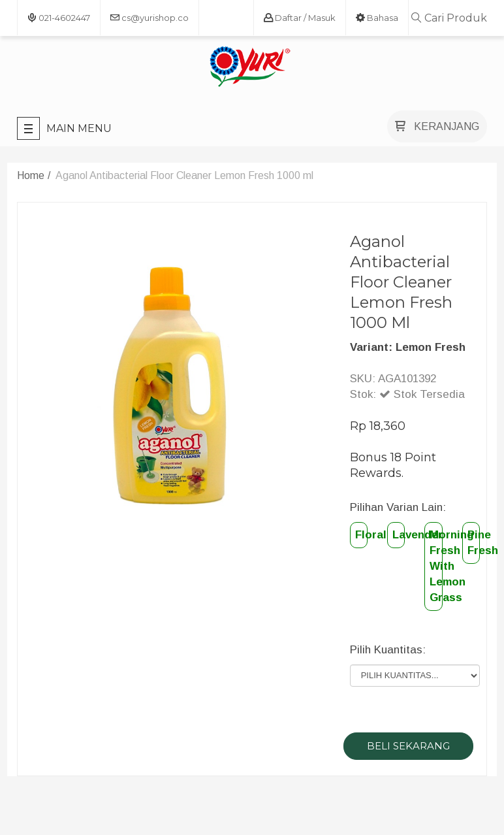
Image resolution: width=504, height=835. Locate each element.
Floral (361, 535)
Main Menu (64, 128)
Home (31, 175)
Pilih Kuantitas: (388, 650)
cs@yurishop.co (150, 18)
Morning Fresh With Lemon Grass (436, 566)
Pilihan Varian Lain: (398, 507)
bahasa (377, 18)
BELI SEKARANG (408, 746)
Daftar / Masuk (300, 18)
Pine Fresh (474, 543)
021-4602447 (59, 18)
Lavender (399, 535)
